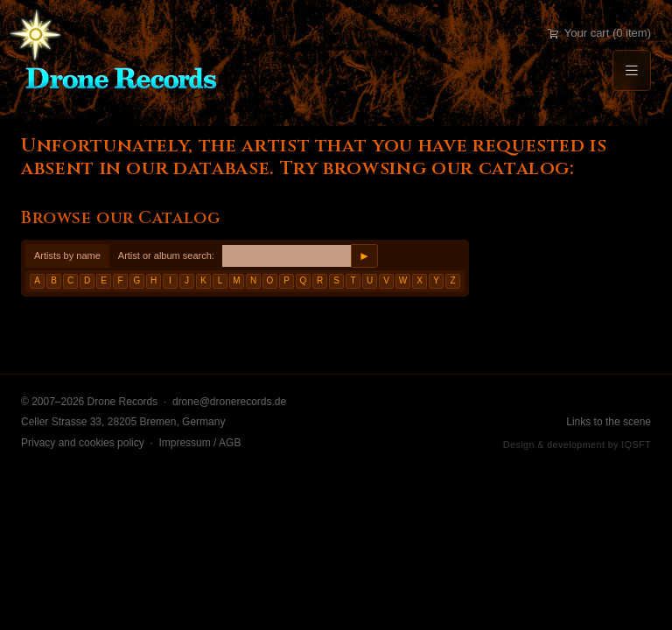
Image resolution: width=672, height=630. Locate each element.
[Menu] (632, 70)
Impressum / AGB (199, 443)
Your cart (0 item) (599, 33)
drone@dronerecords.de (229, 402)
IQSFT (636, 444)
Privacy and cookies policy (83, 443)
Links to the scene (609, 422)
